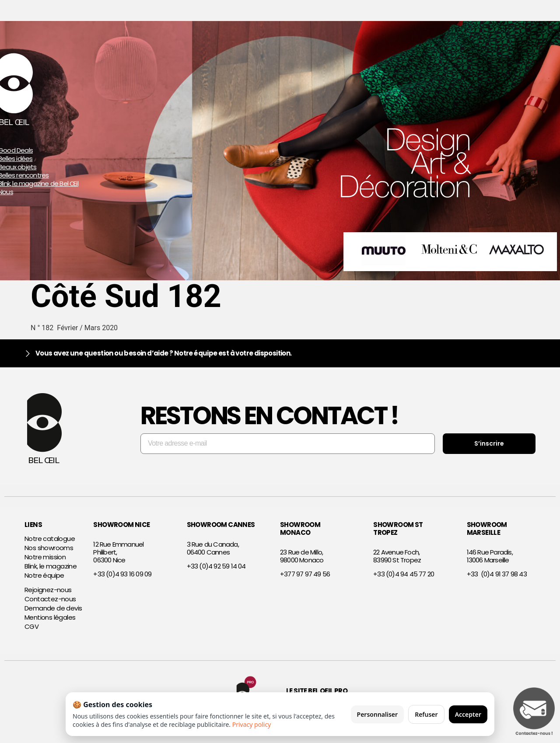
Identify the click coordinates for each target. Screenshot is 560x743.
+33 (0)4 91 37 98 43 (497, 574)
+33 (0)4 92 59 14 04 (216, 566)
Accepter (468, 714)
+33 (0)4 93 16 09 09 (122, 574)
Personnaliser (378, 714)
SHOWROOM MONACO (300, 528)
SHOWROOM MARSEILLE (487, 528)
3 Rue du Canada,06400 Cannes (213, 548)
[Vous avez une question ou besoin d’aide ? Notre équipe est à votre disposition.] (28, 354)
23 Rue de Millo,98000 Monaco (302, 556)
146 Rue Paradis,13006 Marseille (490, 556)
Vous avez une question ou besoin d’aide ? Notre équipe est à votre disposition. (164, 353)
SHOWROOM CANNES (221, 525)
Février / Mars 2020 (87, 328)
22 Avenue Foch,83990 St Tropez (397, 556)
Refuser (426, 714)
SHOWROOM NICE (121, 525)
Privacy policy (252, 724)
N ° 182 (44, 328)
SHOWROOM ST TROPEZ (398, 528)
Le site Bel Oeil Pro (317, 691)
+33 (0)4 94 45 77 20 (404, 574)
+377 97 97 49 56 (305, 574)
